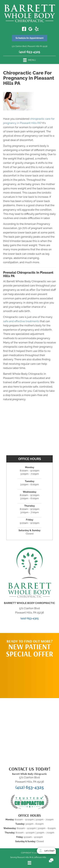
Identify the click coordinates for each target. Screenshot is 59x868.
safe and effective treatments (21, 321)
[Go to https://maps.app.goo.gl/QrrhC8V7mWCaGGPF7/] (30, 30)
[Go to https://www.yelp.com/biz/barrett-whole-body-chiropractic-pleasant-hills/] (37, 29)
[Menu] (29, 863)
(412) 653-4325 (29, 52)
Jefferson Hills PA (41, 857)
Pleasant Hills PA (24, 857)
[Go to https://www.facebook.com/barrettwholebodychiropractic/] (24, 29)
